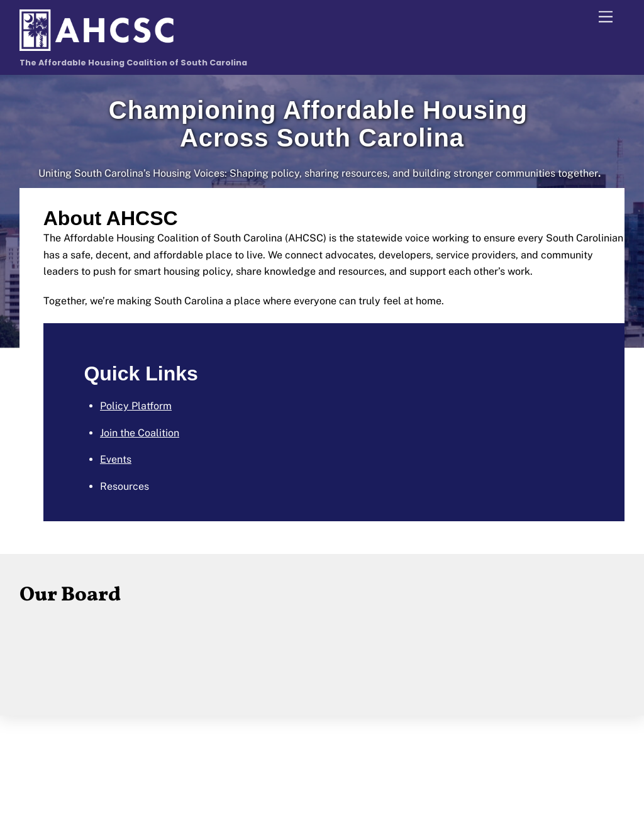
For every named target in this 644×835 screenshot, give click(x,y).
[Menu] (606, 17)
